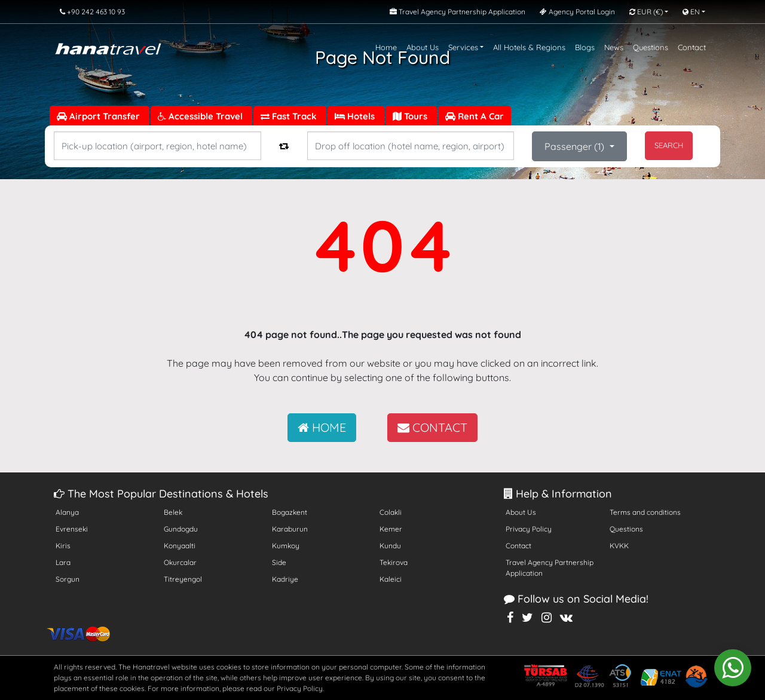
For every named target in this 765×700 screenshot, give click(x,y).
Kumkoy (286, 546)
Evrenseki (72, 529)
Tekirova (394, 562)
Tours (411, 116)
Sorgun (68, 579)
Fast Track (290, 116)
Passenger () (576, 146)
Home (386, 47)
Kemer (391, 529)
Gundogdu (181, 529)
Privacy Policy (529, 529)
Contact (692, 47)
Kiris (63, 546)
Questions (651, 47)
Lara (63, 562)
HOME (322, 427)
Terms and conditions (645, 512)
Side (279, 562)
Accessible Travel (201, 116)
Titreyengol (183, 579)
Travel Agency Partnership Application (550, 568)
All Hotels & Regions (529, 47)
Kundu (390, 546)
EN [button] (691, 12)
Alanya (67, 512)
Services (463, 47)
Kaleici (391, 579)
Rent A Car (475, 116)
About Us (423, 47)
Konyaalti (180, 546)
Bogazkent (290, 512)
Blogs (585, 47)
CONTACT (432, 427)
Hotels (356, 116)
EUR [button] (646, 12)
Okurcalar (180, 562)
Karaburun (290, 529)
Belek (173, 512)
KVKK (619, 546)
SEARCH (669, 145)
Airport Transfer (100, 116)
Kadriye (285, 579)
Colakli (391, 512)
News (614, 47)
